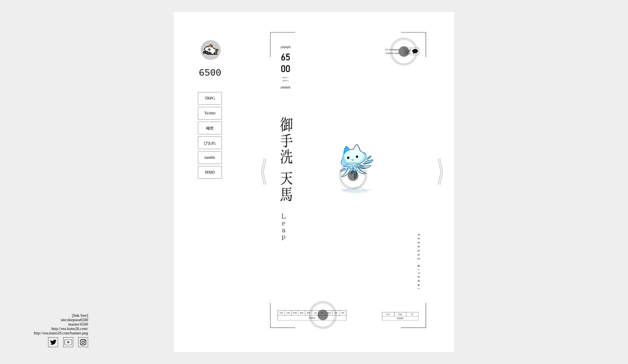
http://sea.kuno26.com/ (70, 329)
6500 (210, 72)
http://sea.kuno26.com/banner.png (61, 333)
